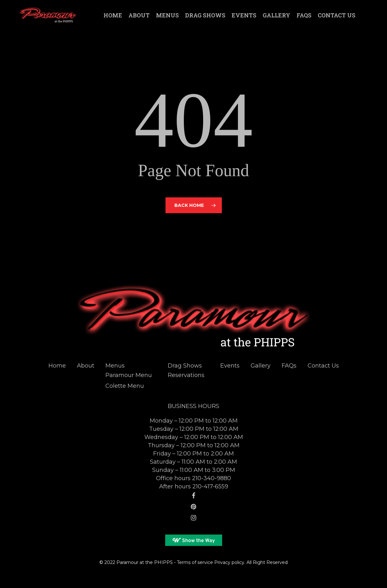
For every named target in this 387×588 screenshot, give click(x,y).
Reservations (186, 375)
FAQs (289, 366)
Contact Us (323, 366)
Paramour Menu (129, 375)
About (86, 366)
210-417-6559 (210, 486)
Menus (115, 366)
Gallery (261, 366)
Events (230, 366)
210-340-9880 (212, 478)
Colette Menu (125, 386)
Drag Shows (185, 366)
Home (57, 366)
